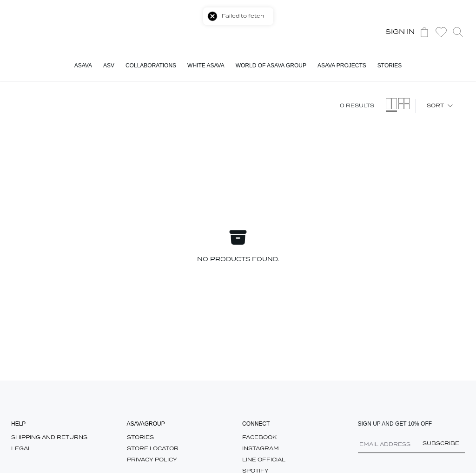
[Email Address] (412, 447)
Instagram (261, 449)
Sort (440, 106)
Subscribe (441, 443)
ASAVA (83, 66)
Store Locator (153, 449)
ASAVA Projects (342, 66)
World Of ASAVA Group (271, 66)
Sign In (400, 32)
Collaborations (151, 66)
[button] (441, 32)
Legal (21, 449)
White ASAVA (206, 66)
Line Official (264, 460)
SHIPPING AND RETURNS (49, 437)
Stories (390, 66)
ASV (109, 66)
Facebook (259, 437)
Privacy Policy (152, 460)
